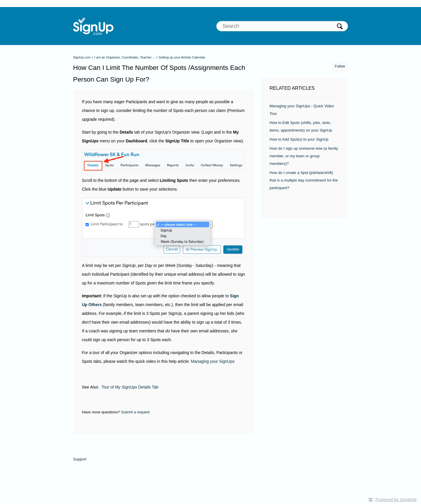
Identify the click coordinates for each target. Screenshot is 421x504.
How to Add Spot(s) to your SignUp (299, 139)
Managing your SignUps (213, 361)
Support (80, 459)
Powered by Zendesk (396, 499)
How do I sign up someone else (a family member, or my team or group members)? (304, 156)
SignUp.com (82, 57)
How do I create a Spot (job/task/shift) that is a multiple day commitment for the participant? (304, 180)
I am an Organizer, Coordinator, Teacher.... (125, 57)
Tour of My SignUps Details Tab (130, 387)
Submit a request (135, 412)
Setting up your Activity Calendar (182, 57)
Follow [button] (340, 66)
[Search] (282, 26)
